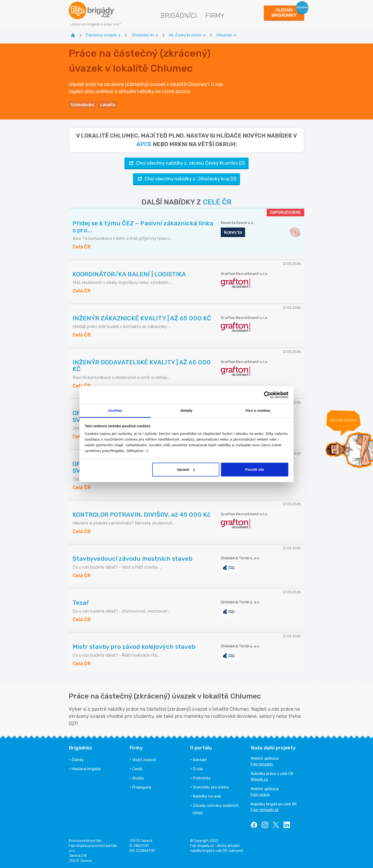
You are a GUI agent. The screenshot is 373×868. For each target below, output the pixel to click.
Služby (138, 778)
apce (144, 144)
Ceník (137, 769)
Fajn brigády (262, 764)
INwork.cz (259, 779)
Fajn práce (260, 795)
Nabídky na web (207, 796)
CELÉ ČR (217, 202)
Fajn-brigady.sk (265, 810)
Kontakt (200, 760)
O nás (198, 769)
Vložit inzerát (144, 760)
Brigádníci (179, 16)
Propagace (142, 787)
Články (78, 760)
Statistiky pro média (211, 787)
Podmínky (202, 778)
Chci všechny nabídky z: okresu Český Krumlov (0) (186, 163)
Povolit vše (255, 469)
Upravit (186, 469)
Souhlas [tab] (115, 410)
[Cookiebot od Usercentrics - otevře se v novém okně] (267, 395)
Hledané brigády (86, 769)
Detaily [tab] (186, 410)
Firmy (215, 16)
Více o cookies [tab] (258, 410)
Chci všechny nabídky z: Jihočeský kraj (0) (186, 179)
